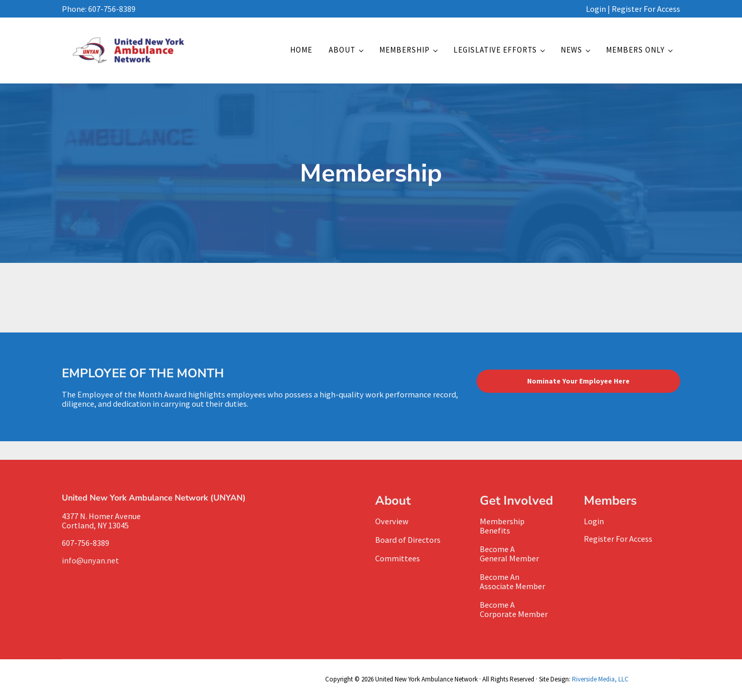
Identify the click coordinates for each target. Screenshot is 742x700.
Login (596, 9)
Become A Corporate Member (514, 609)
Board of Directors (408, 540)
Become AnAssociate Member (512, 581)
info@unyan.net (92, 560)
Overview (392, 521)
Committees (398, 558)
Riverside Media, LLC (600, 679)
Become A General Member (509, 554)
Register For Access (646, 9)
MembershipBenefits (502, 526)
